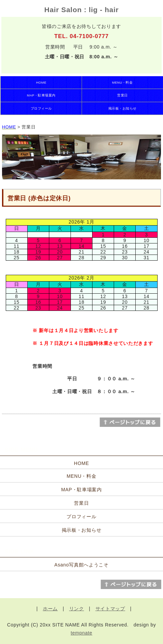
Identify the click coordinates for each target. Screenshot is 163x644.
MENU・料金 (122, 82)
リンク (77, 609)
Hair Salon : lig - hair (81, 10)
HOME (41, 82)
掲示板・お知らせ (123, 108)
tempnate (82, 633)
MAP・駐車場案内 (41, 95)
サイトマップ (110, 609)
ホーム (50, 609)
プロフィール (41, 108)
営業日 (122, 95)
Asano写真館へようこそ (81, 565)
